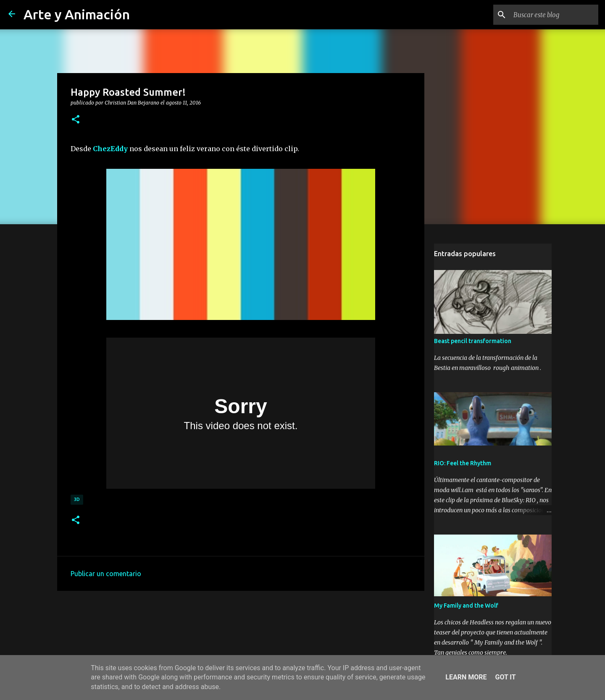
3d (77, 499)
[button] (76, 120)
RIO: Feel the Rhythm (463, 463)
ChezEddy (110, 149)
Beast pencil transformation (473, 341)
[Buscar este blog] (554, 15)
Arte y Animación (77, 14)
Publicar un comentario (106, 574)
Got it (505, 677)
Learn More (466, 677)
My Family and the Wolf (466, 606)
